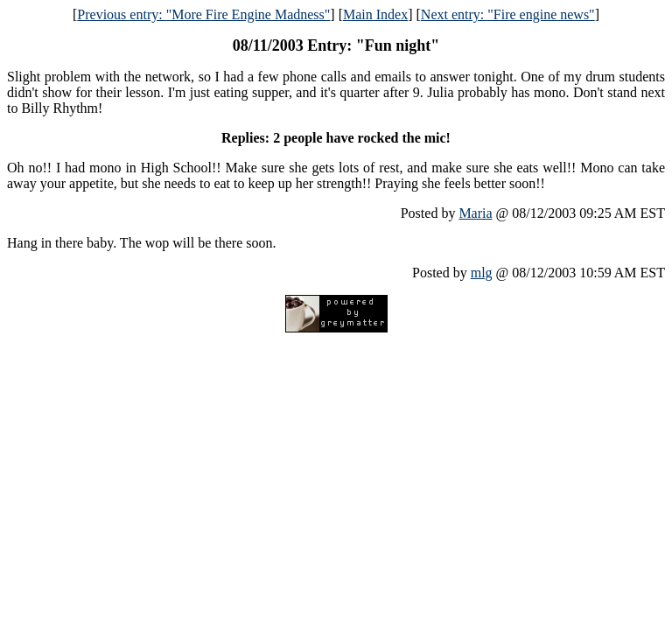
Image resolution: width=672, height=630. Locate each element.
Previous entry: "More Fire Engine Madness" (203, 14)
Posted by (430, 213)
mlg (482, 273)
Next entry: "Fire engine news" (508, 14)
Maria (475, 213)
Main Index (375, 14)
